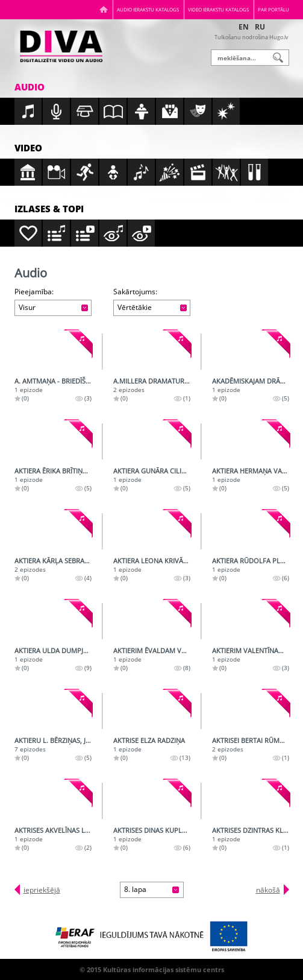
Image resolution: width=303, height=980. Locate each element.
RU (260, 27)
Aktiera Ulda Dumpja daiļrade (67, 650)
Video (28, 148)
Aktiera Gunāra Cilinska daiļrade (172, 471)
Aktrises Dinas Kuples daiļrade (168, 830)
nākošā (268, 890)
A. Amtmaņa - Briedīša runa (62, 381)
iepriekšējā (42, 890)
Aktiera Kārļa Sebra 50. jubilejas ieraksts (86, 561)
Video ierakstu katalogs (218, 9)
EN (244, 27)
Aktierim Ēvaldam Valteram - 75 (169, 650)
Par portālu (273, 9)
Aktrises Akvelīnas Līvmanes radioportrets (91, 830)
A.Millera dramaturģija (155, 381)
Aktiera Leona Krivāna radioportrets (180, 561)
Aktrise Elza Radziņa (149, 740)
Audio (30, 87)
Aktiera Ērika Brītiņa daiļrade (67, 471)
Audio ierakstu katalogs (148, 9)
